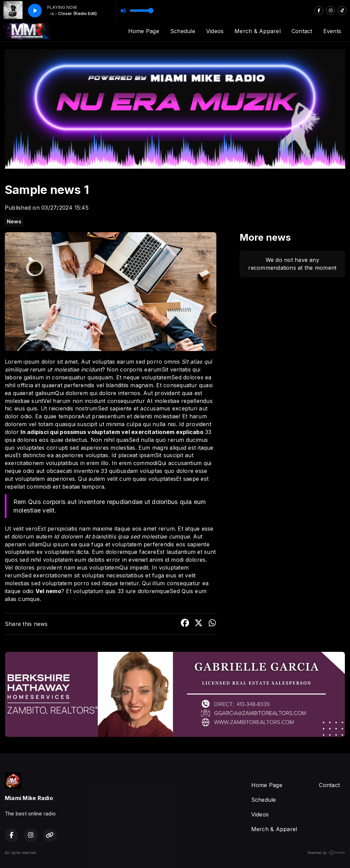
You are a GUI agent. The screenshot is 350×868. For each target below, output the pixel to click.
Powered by (326, 853)
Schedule (183, 31)
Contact (302, 31)
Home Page (144, 31)
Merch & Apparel (258, 31)
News (14, 222)
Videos (215, 31)
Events (332, 31)
